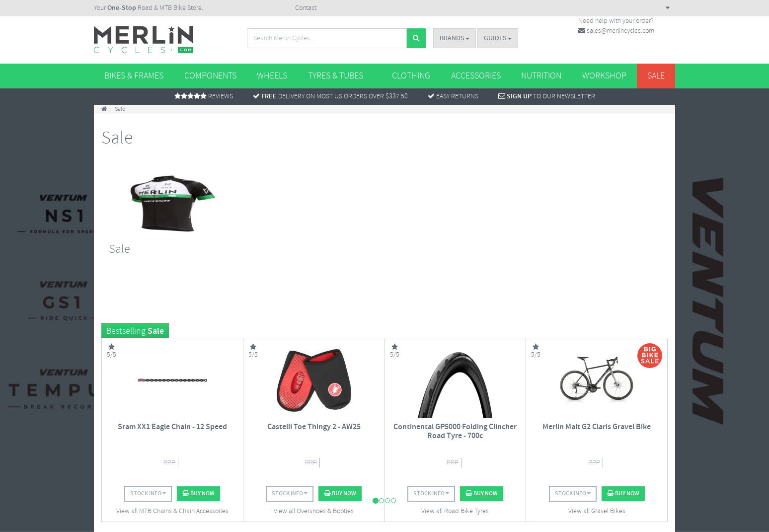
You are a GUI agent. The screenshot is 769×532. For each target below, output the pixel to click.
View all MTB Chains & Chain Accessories (172, 511)
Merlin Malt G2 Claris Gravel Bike (597, 427)
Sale (656, 76)
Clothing (411, 76)
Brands (455, 38)
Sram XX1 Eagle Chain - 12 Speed (172, 427)
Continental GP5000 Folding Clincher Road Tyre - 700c (455, 431)
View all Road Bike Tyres (455, 511)
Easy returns (453, 97)
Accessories (476, 76)
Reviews (204, 97)
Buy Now (198, 494)
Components (210, 76)
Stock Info (148, 494)
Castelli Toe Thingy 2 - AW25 (314, 427)
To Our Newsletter (547, 97)
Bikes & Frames (134, 76)
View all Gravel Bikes (597, 511)
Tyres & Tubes (336, 76)
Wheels (272, 76)
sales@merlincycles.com (616, 31)
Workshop (604, 76)
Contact (306, 8)
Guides (498, 38)
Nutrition (541, 76)
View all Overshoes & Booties (314, 511)
